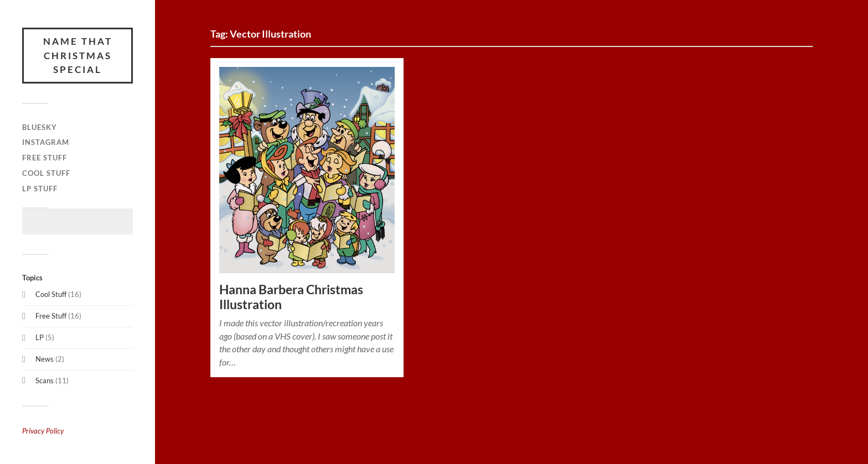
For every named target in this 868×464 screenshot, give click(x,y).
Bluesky (40, 127)
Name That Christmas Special (78, 55)
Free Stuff (45, 158)
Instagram (46, 142)
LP (40, 337)
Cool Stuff (46, 173)
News (45, 359)
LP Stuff (40, 189)
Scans (45, 380)
